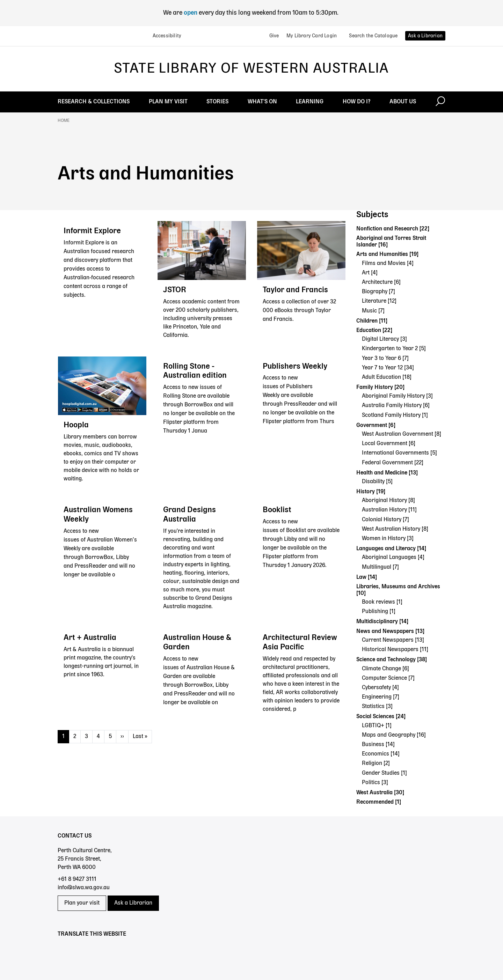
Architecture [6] (381, 282)
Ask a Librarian (133, 903)
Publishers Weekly (295, 367)
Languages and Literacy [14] (391, 549)
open (191, 13)
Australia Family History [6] (396, 406)
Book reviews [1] (382, 602)
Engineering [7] (381, 697)
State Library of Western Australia (251, 69)
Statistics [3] (377, 707)
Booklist (277, 510)
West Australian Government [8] (402, 434)
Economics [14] (381, 754)
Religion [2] (376, 764)
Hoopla (76, 425)
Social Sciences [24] (381, 717)
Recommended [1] (379, 802)
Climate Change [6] (385, 669)
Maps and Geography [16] (394, 735)
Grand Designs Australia (189, 515)
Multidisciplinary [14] (382, 622)
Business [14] (378, 745)
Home (64, 121)
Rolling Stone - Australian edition (195, 371)
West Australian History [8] (395, 529)
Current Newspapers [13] (393, 640)
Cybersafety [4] (380, 688)
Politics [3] (375, 783)
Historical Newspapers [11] (395, 650)
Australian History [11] (389, 510)
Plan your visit (82, 903)
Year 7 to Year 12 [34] (388, 368)
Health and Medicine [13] (387, 473)
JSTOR (175, 290)
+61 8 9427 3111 (77, 879)
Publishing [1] (379, 612)
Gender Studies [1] (384, 773)
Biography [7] (378, 292)
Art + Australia (90, 638)
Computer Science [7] (388, 678)
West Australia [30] (380, 793)
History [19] (371, 492)
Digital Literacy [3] (384, 339)
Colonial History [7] (385, 520)
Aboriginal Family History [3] (397, 396)
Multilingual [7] (380, 567)
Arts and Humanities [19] (387, 255)
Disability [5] (377, 482)
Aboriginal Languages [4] (393, 558)
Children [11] (372, 321)
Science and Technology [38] (392, 660)
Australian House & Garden (197, 643)
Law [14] (367, 577)
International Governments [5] (399, 453)
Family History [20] (380, 388)
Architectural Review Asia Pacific (300, 643)
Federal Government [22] (393, 463)
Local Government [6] (389, 444)
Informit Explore (92, 231)
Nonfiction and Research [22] (393, 229)
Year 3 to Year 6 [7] (385, 359)
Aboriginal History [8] (388, 501)
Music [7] (373, 311)
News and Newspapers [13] (390, 632)
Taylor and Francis (295, 290)
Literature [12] (379, 301)
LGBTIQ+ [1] (377, 726)
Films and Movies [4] (388, 264)
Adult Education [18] (387, 377)
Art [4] (370, 273)
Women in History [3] (388, 539)
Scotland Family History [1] (395, 415)
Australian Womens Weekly (98, 515)
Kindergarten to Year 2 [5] (394, 349)
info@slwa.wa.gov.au (84, 888)
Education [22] (374, 331)
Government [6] (376, 426)
